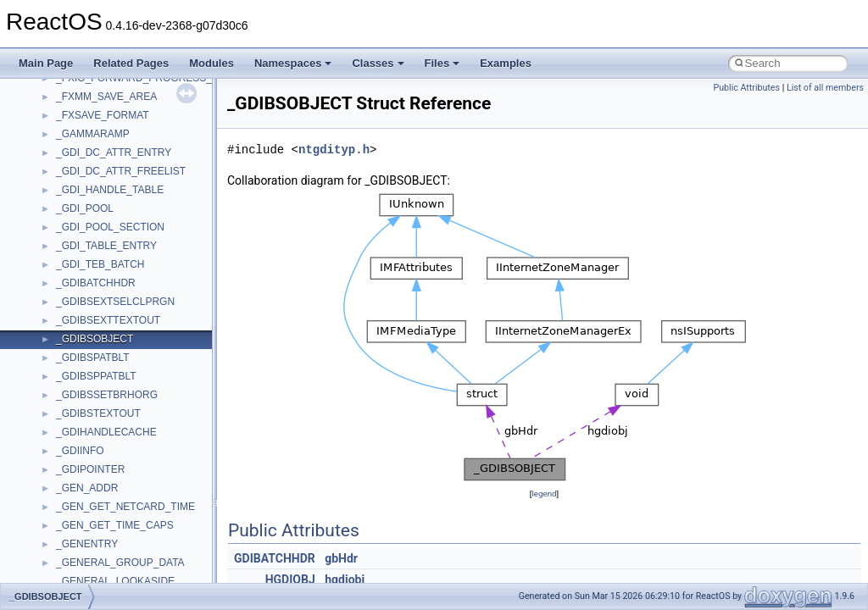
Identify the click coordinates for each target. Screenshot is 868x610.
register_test (84, 202)
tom (64, 408)
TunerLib (76, 426)
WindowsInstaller (95, 557)
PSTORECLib (87, 165)
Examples (506, 63)
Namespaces (293, 63)
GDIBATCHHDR (275, 558)
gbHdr (341, 558)
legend (544, 494)
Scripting (76, 221)
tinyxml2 (75, 389)
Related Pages (131, 63)
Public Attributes (746, 88)
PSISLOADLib (88, 147)
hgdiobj (345, 579)
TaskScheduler (89, 352)
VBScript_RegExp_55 (105, 501)
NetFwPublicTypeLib (102, 109)
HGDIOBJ (290, 579)
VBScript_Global (93, 463)
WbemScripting (90, 538)
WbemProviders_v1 (100, 519)
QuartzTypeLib (89, 184)
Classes (378, 63)
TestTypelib (81, 370)
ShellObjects (84, 277)
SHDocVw (79, 240)
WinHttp (74, 575)
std (63, 296)
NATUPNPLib (86, 91)
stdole (70, 314)
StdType (75, 333)
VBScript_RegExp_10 (105, 482)
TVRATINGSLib (92, 445)
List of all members (825, 88)
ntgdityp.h (334, 150)
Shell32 (73, 258)
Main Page (46, 63)
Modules (211, 63)
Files (442, 63)
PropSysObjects (92, 128)
